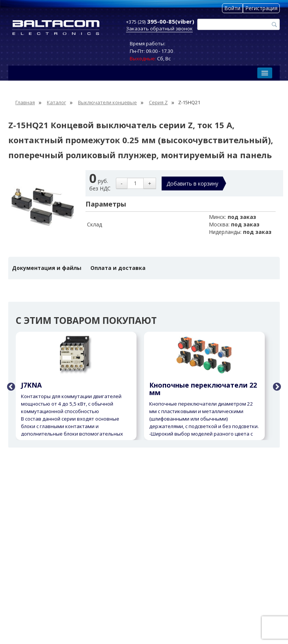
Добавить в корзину (192, 183)
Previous (10, 386)
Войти (232, 8)
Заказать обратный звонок (159, 28)
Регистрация (261, 8)
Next (276, 386)
